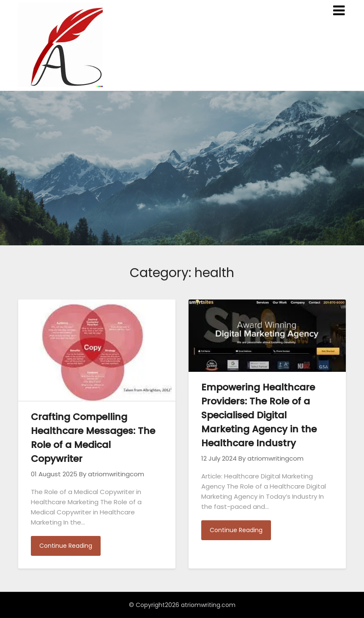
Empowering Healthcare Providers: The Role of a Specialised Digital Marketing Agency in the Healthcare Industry (259, 415)
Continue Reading (66, 546)
